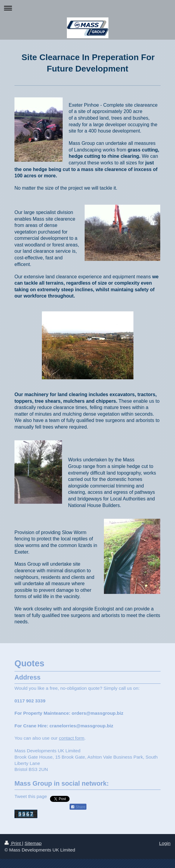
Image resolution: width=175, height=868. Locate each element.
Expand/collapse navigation (88, 8)
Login (165, 843)
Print (13, 843)
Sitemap (33, 843)
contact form (72, 738)
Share (78, 807)
